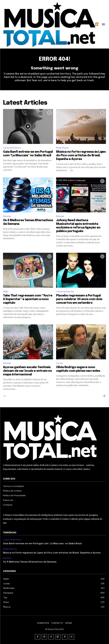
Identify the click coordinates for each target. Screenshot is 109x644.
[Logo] (49, 25)
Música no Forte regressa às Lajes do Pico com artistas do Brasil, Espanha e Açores (81, 155)
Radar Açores (62, 148)
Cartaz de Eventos (12, 148)
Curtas (59, 363)
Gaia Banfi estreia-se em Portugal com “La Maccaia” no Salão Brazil (42, 544)
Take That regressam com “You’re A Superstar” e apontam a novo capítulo (28, 299)
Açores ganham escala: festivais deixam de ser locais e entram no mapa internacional (27, 371)
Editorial (7, 216)
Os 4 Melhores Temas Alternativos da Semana (30, 562)
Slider (6, 292)
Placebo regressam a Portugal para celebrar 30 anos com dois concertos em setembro (79, 299)
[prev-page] (5, 396)
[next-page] (104, 396)
